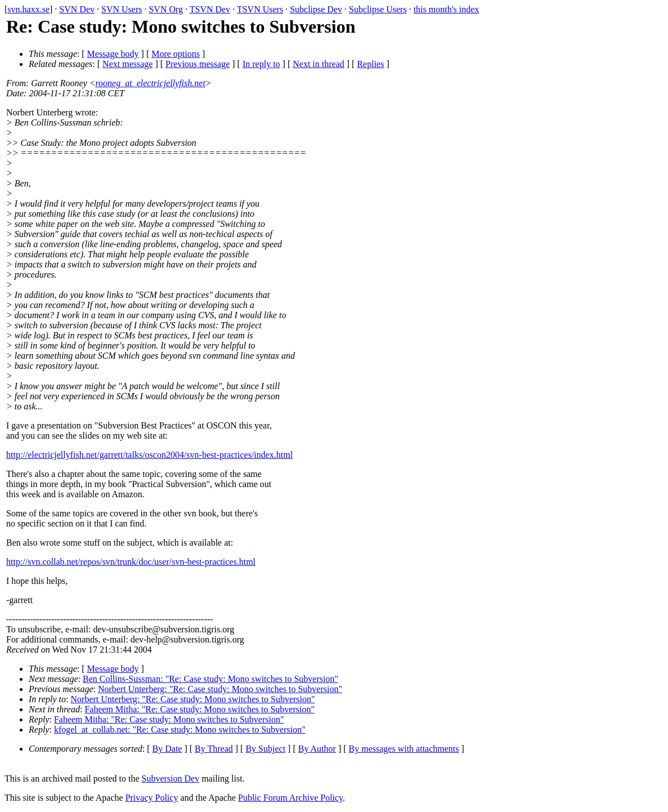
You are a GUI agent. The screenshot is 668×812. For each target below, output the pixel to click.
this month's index (447, 9)
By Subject (265, 749)
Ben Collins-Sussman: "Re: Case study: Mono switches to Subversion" (210, 679)
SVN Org (166, 9)
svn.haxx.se (28, 9)
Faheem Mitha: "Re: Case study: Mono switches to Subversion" (199, 709)
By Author (317, 749)
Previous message (198, 64)
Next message (127, 64)
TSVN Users (260, 9)
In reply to (261, 64)
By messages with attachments (404, 749)
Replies (370, 64)
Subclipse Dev (316, 9)
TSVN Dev (210, 9)
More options (176, 54)
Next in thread (319, 64)
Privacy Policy (152, 798)
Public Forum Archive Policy (290, 798)
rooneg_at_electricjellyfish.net (150, 83)
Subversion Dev (171, 778)
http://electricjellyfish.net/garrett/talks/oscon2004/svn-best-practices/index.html (149, 455)
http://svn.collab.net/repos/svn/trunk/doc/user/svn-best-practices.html (131, 562)
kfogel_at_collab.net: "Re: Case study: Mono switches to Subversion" (180, 730)
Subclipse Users (378, 9)
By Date (167, 749)
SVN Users (122, 9)
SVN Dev (77, 9)
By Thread (214, 749)
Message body (113, 54)
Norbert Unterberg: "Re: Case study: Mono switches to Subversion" (220, 689)
